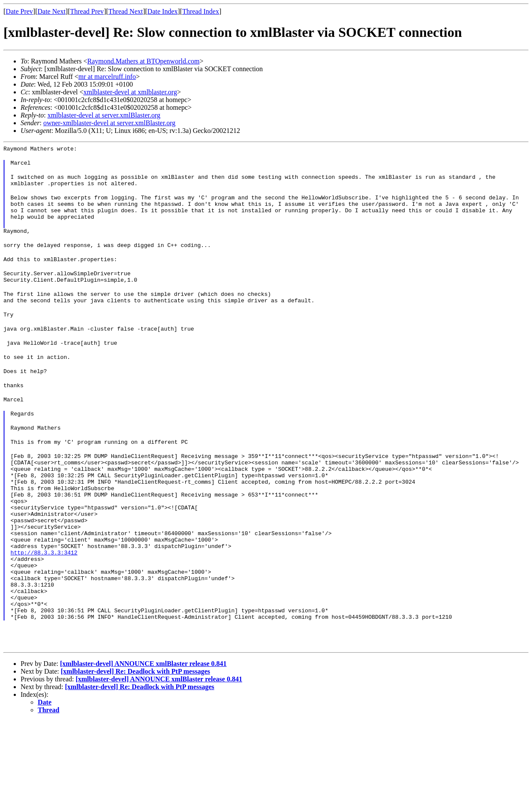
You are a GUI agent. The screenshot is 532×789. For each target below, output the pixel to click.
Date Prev (19, 11)
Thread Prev (87, 11)
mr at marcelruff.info (107, 77)
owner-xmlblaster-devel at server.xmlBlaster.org (109, 123)
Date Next (52, 11)
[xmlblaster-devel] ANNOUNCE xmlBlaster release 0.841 (143, 732)
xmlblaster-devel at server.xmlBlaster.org (104, 115)
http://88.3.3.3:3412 (44, 605)
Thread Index (201, 11)
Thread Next (126, 11)
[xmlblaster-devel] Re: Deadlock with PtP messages (135, 739)
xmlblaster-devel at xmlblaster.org (130, 92)
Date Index (163, 11)
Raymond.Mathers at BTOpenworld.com (144, 61)
